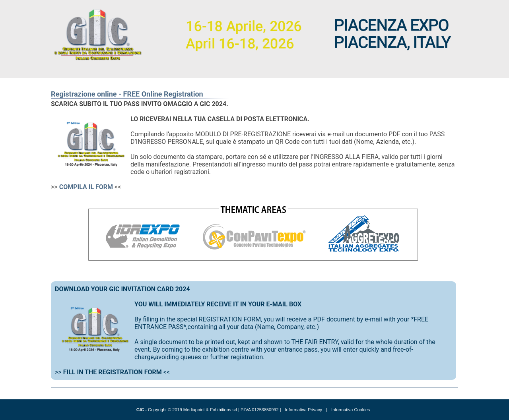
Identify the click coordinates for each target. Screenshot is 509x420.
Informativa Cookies (351, 410)
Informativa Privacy (304, 410)
